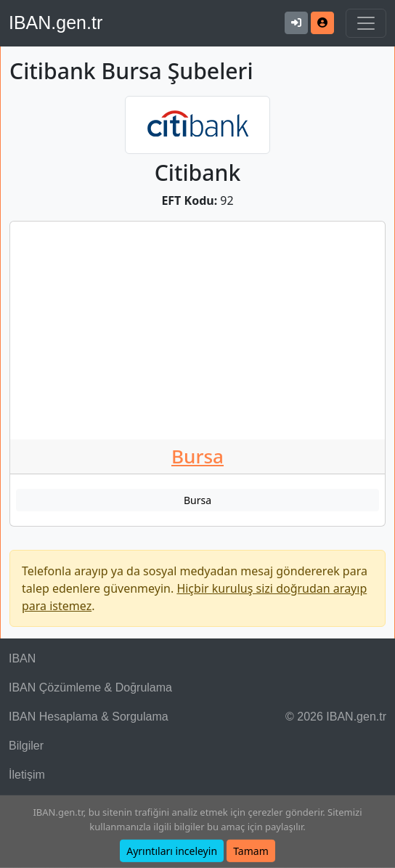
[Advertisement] (197, 330)
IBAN (22, 658)
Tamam (251, 851)
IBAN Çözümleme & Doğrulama (90, 687)
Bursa (197, 456)
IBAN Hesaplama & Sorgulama (89, 717)
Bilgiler (26, 746)
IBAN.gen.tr (56, 23)
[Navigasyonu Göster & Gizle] (366, 23)
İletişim (27, 775)
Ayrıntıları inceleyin (172, 851)
